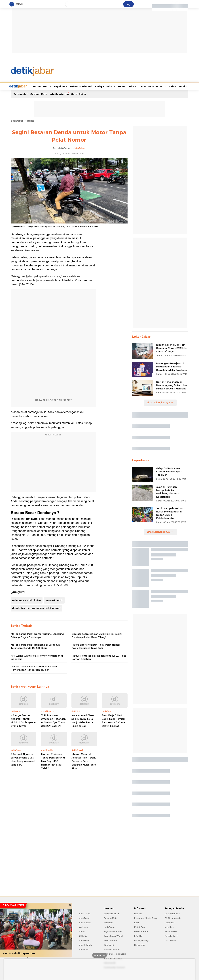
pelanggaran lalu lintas (27, 600)
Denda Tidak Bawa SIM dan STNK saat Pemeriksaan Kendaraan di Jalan (34, 668)
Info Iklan (139, 936)
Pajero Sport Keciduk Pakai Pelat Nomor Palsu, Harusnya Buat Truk (96, 646)
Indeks (169, 86)
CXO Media (170, 940)
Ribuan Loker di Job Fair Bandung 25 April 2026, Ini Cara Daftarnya (172, 348)
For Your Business (113, 958)
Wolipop (83, 927)
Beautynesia (171, 931)
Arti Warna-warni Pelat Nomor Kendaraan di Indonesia (37, 657)
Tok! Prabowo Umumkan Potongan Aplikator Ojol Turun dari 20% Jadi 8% (53, 720)
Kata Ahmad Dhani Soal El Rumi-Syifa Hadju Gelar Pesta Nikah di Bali (83, 720)
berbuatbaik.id (111, 913)
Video (159, 86)
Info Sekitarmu (59, 94)
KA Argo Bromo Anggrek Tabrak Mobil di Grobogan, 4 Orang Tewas (23, 720)
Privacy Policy (141, 940)
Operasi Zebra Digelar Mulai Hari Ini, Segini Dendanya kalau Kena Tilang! (97, 635)
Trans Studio (110, 940)
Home (23, 86)
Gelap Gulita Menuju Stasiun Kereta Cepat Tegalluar (169, 471)
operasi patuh (54, 600)
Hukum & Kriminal (67, 86)
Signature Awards (113, 931)
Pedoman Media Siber (146, 918)
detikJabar (17, 120)
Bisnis (119, 86)
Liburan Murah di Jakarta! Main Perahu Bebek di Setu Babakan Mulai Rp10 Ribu (84, 761)
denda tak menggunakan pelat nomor (36, 608)
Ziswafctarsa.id (112, 949)
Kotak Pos (139, 927)
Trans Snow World (113, 936)
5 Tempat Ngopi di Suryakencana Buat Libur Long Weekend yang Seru (23, 759)
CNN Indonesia (172, 913)
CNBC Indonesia (173, 918)
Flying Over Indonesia (115, 953)
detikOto (32, 519)
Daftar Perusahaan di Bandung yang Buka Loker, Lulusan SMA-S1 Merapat (172, 385)
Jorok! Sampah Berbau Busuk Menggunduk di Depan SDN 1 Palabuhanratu (170, 513)
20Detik (83, 936)
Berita (34, 86)
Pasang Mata (111, 918)
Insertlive (169, 927)
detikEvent (109, 927)
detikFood (84, 918)
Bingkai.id (109, 945)
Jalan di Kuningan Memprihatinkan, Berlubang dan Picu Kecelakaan (168, 491)
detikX (82, 931)
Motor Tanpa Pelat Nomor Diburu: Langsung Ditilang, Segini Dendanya (37, 635)
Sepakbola (47, 86)
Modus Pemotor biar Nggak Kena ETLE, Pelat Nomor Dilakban (99, 657)
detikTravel (85, 913)
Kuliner (109, 86)
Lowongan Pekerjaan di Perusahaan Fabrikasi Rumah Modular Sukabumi (172, 366)
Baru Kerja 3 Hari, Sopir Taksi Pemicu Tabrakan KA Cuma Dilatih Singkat (113, 720)
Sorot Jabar (79, 94)
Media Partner (141, 931)
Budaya (86, 86)
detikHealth (85, 922)
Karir (137, 922)
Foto (150, 86)
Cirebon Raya (39, 94)
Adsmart (108, 922)
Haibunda (170, 922)
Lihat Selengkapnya (160, 402)
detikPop (84, 949)
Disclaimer (140, 945)
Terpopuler (21, 94)
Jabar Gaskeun (135, 86)
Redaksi (138, 913)
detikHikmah (85, 945)
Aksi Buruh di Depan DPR (19, 953)
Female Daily (171, 936)
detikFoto (84, 940)
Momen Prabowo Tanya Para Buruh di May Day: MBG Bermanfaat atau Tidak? (53, 761)
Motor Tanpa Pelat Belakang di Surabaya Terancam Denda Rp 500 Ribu (35, 646)
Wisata (97, 86)
